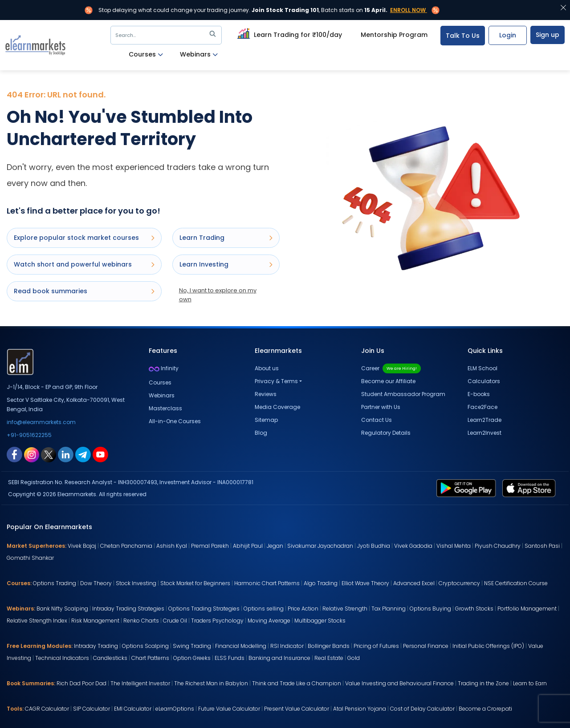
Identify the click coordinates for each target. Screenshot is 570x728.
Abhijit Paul (248, 546)
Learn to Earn (530, 683)
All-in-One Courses (175, 421)
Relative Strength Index (37, 621)
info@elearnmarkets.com (41, 422)
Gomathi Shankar (30, 558)
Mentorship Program (394, 35)
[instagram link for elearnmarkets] (32, 454)
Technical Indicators (62, 658)
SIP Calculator (92, 709)
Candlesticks (110, 658)
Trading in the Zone (483, 683)
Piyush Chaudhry (498, 546)
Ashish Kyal (172, 546)
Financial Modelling (241, 646)
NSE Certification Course (516, 583)
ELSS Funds (230, 658)
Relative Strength (345, 609)
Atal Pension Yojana (360, 709)
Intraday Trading (96, 646)
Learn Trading (226, 238)
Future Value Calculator (229, 709)
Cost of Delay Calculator (422, 709)
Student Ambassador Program (403, 394)
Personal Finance (426, 646)
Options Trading (55, 583)
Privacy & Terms (276, 381)
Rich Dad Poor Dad (81, 683)
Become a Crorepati (485, 709)
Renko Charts (141, 621)
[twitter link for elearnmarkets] (49, 454)
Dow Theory (96, 583)
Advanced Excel (414, 583)
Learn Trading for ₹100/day (288, 33)
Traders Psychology (217, 621)
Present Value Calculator (297, 709)
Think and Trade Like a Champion (297, 683)
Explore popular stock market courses (84, 238)
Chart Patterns (150, 658)
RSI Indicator (287, 646)
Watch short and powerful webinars (84, 264)
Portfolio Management (527, 609)
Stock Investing (136, 583)
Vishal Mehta (454, 546)
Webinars (199, 55)
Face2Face (482, 407)
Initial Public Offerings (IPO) (488, 646)
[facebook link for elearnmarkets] (14, 454)
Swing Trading (192, 646)
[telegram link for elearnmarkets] (83, 454)
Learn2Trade (484, 420)
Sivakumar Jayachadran (320, 546)
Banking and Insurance (279, 658)
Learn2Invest (484, 433)
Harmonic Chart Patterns (267, 583)
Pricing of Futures (376, 646)
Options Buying (430, 609)
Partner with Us (381, 407)
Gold (354, 658)
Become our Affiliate (388, 381)
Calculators (484, 381)
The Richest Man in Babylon (211, 683)
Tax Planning (389, 609)
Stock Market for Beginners (195, 583)
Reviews (266, 394)
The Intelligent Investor (140, 683)
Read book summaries (84, 291)
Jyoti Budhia (374, 546)
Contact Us (377, 420)
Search (167, 35)
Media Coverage (277, 407)
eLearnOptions (175, 709)
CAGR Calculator (47, 709)
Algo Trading (321, 583)
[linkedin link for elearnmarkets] (66, 454)
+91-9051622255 (29, 435)
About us (267, 368)
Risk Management (95, 621)
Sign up (548, 35)
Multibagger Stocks (320, 621)
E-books (479, 394)
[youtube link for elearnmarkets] (100, 454)
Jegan (275, 546)
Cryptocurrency (459, 583)
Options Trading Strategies (204, 609)
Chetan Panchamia (126, 546)
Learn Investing (226, 264)
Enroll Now (408, 10)
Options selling (264, 609)
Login (508, 35)
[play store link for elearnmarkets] (468, 488)
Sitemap (266, 420)
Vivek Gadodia (413, 546)
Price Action (303, 609)
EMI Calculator (133, 709)
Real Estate (329, 658)
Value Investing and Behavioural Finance (399, 683)
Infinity (164, 368)
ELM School (482, 368)
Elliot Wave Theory (365, 583)
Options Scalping (145, 646)
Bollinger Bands (329, 646)
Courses (146, 55)
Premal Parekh (210, 546)
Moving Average (269, 621)
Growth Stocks (474, 609)
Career (391, 368)
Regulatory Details (386, 433)
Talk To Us (463, 36)
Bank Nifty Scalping (62, 609)
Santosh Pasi (542, 546)
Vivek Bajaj (82, 546)
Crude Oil (175, 621)
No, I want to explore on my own (218, 295)
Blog (261, 433)
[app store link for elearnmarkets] (531, 488)
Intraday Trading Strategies (128, 609)
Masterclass (165, 408)
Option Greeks (192, 658)
